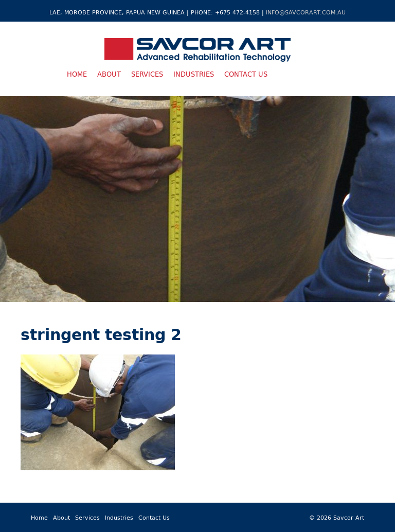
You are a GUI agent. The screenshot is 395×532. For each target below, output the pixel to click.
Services (147, 74)
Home (77, 74)
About (109, 74)
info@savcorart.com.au (306, 12)
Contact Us (246, 74)
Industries (194, 74)
